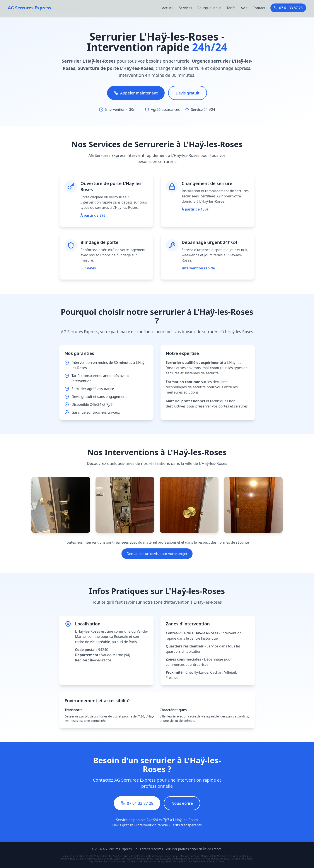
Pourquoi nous (209, 8)
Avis (244, 8)
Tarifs (231, 8)
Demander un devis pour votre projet (157, 554)
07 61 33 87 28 (288, 8)
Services (185, 8)
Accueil (168, 8)
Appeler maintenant (136, 93)
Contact (259, 8)
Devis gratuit (188, 93)
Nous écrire (182, 803)
